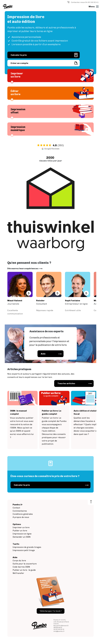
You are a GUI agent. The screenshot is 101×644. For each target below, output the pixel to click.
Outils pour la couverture (25, 564)
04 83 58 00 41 (59, 629)
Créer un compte (19, 63)
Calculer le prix (19, 55)
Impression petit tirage (24, 550)
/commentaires (20, 294)
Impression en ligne (22, 534)
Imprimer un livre (21, 527)
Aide (43, 354)
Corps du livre (19, 561)
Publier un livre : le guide (24, 570)
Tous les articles (66, 383)
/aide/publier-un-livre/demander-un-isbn (22, 420)
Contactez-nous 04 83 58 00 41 (85, 2)
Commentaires (20, 511)
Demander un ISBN (22, 537)
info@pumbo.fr (59, 631)
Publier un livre (20, 531)
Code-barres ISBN (21, 567)
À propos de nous (21, 517)
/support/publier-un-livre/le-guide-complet (54, 420)
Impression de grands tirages (27, 547)
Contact (16, 508)
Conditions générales (23, 514)
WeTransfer (18, 573)
